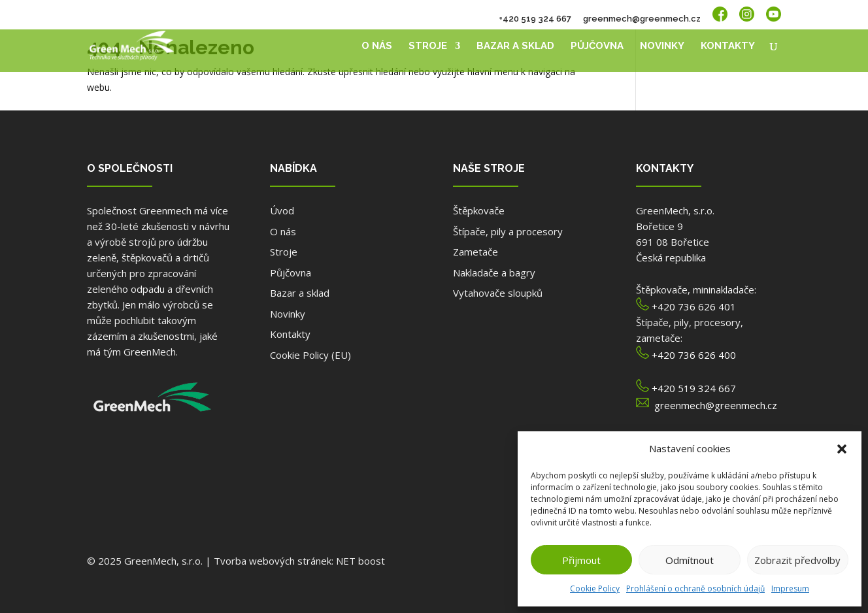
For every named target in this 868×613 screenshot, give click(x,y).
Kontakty (728, 46)
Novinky (662, 46)
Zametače (476, 252)
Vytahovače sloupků (498, 293)
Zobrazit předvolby (797, 560)
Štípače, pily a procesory (508, 231)
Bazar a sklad (515, 46)
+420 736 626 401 (694, 306)
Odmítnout (690, 560)
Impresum (790, 588)
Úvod (282, 210)
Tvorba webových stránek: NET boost (299, 561)
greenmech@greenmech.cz (642, 19)
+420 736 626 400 (694, 355)
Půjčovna (597, 46)
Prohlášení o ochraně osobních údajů (695, 588)
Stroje (428, 46)
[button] (842, 449)
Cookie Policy (595, 588)
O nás (377, 46)
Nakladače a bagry (494, 273)
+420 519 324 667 (535, 19)
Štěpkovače (479, 210)
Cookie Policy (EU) (310, 355)
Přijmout (581, 560)
